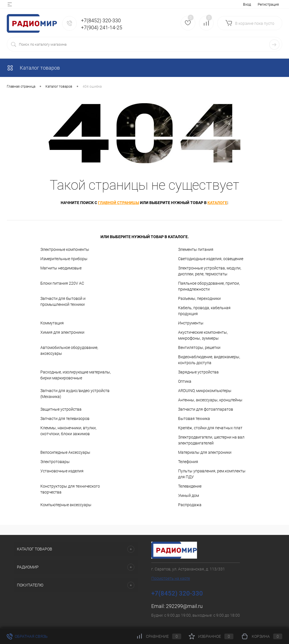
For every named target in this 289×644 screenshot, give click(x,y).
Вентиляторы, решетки (199, 348)
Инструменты (191, 323)
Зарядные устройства (198, 372)
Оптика (185, 381)
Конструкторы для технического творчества (70, 489)
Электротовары (55, 462)
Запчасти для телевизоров (65, 419)
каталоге (217, 203)
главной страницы (119, 203)
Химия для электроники (62, 332)
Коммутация (52, 323)
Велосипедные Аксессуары (65, 452)
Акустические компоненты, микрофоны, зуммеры (203, 335)
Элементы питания (196, 249)
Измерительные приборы (64, 259)
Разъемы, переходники (199, 298)
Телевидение (190, 486)
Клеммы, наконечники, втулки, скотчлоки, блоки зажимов (68, 431)
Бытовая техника (194, 419)
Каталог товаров (33, 68)
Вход (247, 4)
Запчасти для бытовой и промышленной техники (63, 301)
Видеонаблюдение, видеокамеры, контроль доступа (209, 360)
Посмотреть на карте (171, 578)
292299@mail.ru (184, 606)
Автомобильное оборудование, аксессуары (69, 350)
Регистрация (268, 4)
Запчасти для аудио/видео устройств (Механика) (75, 394)
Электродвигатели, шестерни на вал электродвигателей (211, 440)
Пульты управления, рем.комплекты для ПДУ (212, 474)
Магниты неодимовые (61, 268)
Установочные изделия (62, 471)
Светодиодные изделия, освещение (211, 259)
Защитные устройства (61, 409)
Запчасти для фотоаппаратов (206, 409)
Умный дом (189, 495)
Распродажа (190, 505)
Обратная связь (27, 636)
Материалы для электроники (205, 452)
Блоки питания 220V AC (62, 283)
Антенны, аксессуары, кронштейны (210, 400)
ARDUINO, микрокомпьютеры (205, 391)
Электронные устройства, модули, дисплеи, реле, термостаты (210, 271)
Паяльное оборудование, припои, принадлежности (209, 286)
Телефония (188, 462)
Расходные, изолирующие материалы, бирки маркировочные (76, 375)
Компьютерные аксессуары (66, 505)
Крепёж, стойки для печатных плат (210, 428)
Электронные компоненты (65, 249)
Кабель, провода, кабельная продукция (204, 311)
